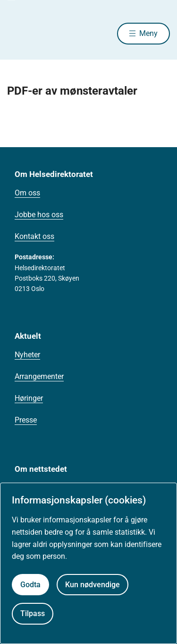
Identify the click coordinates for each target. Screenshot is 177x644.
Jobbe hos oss (39, 215)
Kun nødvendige (93, 585)
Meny (148, 33)
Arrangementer (39, 376)
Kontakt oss (34, 236)
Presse (26, 420)
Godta (30, 585)
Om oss (27, 193)
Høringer (29, 398)
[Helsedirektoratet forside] (18, 33)
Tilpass (33, 613)
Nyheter (27, 355)
